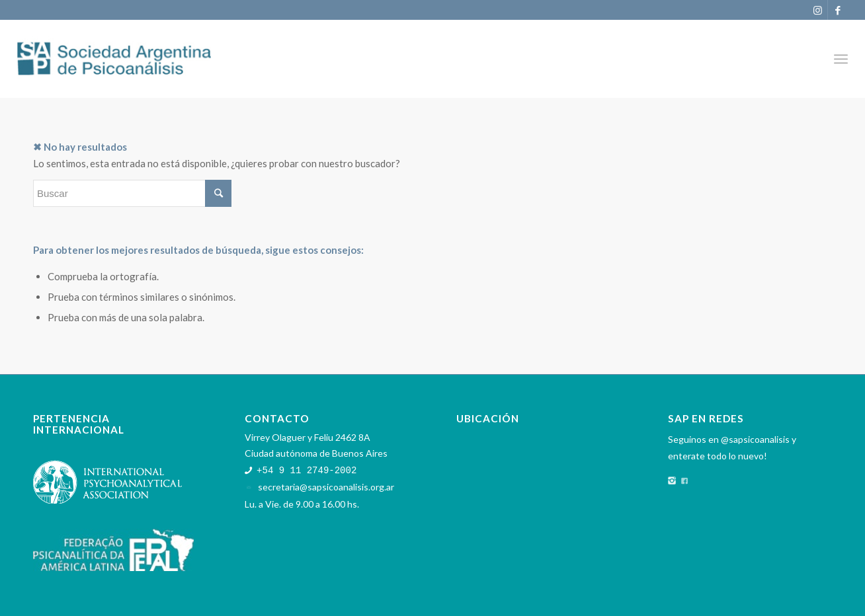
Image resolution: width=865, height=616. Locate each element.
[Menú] (841, 59)
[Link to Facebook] (838, 10)
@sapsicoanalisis (755, 439)
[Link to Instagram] (818, 10)
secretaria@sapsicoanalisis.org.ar (326, 486)
